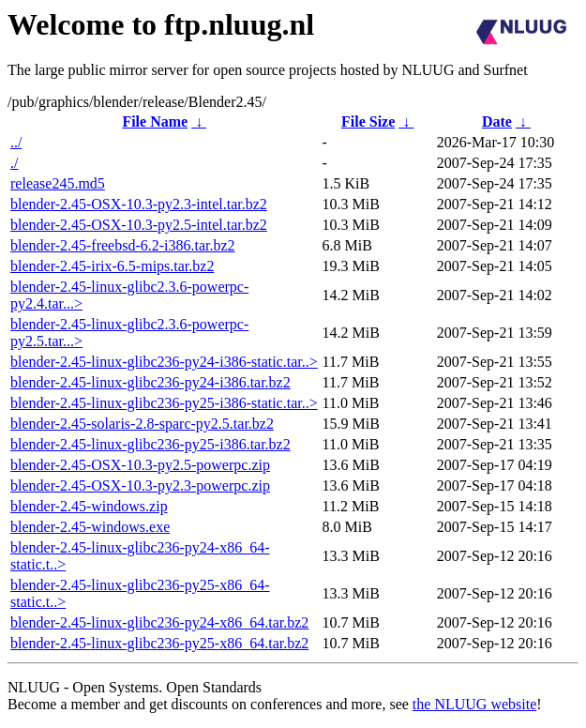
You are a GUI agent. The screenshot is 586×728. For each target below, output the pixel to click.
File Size (368, 121)
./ (14, 163)
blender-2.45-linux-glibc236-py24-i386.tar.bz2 (150, 382)
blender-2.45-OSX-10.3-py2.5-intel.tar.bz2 (139, 225)
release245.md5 (58, 183)
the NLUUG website (474, 704)
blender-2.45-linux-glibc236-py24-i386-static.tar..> (164, 362)
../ (16, 142)
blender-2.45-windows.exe (90, 527)
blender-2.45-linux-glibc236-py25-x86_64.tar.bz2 (159, 643)
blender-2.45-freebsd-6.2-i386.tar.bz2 (123, 245)
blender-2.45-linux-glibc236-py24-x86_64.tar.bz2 (159, 622)
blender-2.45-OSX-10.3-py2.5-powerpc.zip (140, 465)
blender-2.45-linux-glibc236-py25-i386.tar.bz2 (150, 444)
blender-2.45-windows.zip (89, 506)
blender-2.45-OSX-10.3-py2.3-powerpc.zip (140, 485)
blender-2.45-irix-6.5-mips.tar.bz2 (112, 266)
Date (497, 121)
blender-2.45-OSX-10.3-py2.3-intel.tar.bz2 (139, 204)
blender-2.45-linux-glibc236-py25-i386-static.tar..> (164, 403)
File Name (155, 121)
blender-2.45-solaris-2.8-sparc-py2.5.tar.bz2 (142, 424)
